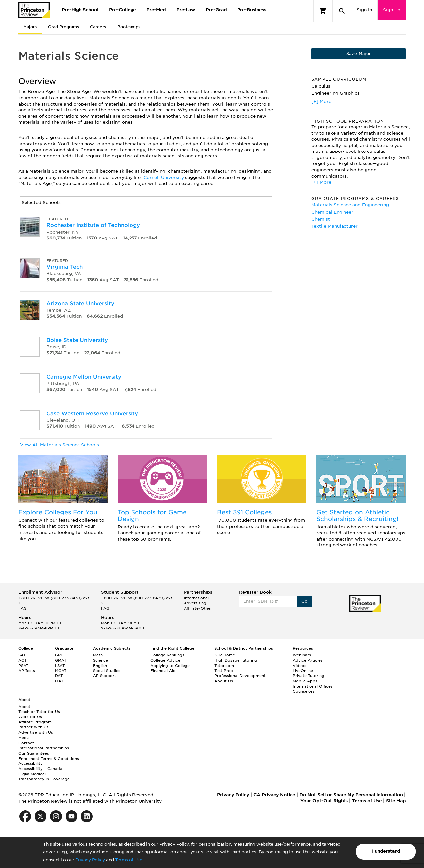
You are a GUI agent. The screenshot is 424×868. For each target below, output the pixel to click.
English (100, 666)
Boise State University (77, 340)
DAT (59, 676)
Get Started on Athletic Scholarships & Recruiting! (357, 516)
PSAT (23, 666)
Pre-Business (252, 10)
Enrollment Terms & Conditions (49, 759)
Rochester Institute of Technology (93, 225)
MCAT (61, 671)
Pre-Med (156, 10)
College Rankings (167, 655)
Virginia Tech (65, 267)
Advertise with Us (36, 732)
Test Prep (224, 671)
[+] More (321, 101)
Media (24, 738)
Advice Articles (308, 660)
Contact (26, 743)
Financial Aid (163, 671)
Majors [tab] (30, 27)
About (24, 707)
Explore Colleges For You (58, 512)
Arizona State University (80, 304)
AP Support (105, 676)
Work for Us (30, 717)
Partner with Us (33, 727)
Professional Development (240, 676)
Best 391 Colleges (244, 512)
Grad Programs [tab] (63, 27)
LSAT (60, 666)
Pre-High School (80, 10)
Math (98, 655)
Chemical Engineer (332, 212)
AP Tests (27, 671)
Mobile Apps (305, 681)
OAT (59, 681)
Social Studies (107, 671)
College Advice (165, 660)
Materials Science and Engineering (350, 205)
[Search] (342, 11)
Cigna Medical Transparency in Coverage (44, 777)
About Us (224, 681)
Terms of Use (129, 860)
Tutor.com (224, 666)
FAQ (23, 608)
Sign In (364, 10)
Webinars (302, 655)
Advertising (195, 603)
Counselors (304, 691)
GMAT (61, 660)
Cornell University (164, 177)
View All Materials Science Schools (59, 445)
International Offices (313, 686)
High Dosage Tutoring (236, 660)
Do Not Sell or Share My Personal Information (351, 795)
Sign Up (392, 10)
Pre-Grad (216, 10)
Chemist (321, 219)
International (196, 598)
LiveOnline (303, 671)
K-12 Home (225, 655)
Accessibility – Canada (40, 769)
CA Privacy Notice (274, 795)
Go (305, 601)
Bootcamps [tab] (129, 27)
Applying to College (170, 666)
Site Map (396, 801)
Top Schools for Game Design (152, 516)
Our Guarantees (34, 753)
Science (101, 660)
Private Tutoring (309, 676)
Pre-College (122, 10)
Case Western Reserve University (92, 414)
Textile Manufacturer (335, 226)
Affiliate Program (35, 722)
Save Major (359, 53)
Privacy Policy (90, 860)
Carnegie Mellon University (84, 377)
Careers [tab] (98, 27)
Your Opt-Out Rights (324, 801)
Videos (300, 666)
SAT (22, 655)
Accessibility (30, 763)
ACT (22, 660)
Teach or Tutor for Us (39, 712)
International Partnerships (44, 748)
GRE (59, 655)
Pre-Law (186, 10)
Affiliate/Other (198, 608)
